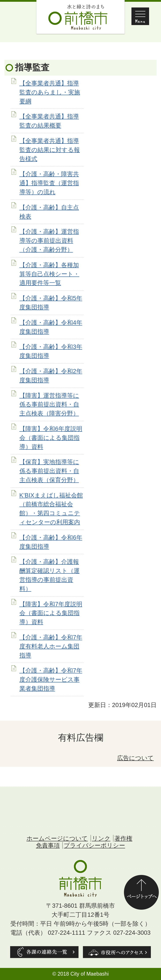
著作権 (123, 838)
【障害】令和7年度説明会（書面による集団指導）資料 (51, 613)
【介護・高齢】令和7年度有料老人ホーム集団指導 (51, 646)
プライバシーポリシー (94, 845)
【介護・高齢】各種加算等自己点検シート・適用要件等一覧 (49, 274)
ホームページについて (57, 838)
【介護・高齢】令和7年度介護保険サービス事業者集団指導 (51, 679)
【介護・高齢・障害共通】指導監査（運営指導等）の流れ (49, 183)
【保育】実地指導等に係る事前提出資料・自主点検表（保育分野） (49, 471)
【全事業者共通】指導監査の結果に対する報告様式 (50, 150)
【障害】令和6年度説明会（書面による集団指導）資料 (51, 438)
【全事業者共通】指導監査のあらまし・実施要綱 (50, 92)
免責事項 (48, 845)
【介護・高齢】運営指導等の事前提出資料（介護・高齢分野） (49, 241)
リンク (101, 838)
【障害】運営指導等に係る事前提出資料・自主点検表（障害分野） (49, 405)
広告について (135, 758)
